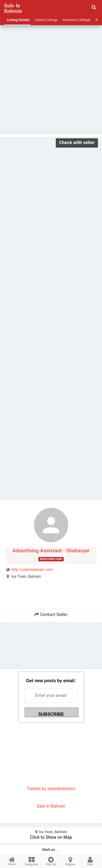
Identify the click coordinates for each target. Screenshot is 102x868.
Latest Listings (45, 20)
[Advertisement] (51, 68)
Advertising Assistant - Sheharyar (51, 551)
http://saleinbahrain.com (32, 570)
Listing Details (17, 20)
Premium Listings (76, 20)
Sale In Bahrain (51, 806)
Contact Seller (51, 615)
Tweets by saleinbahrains (51, 789)
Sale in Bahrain (13, 8)
